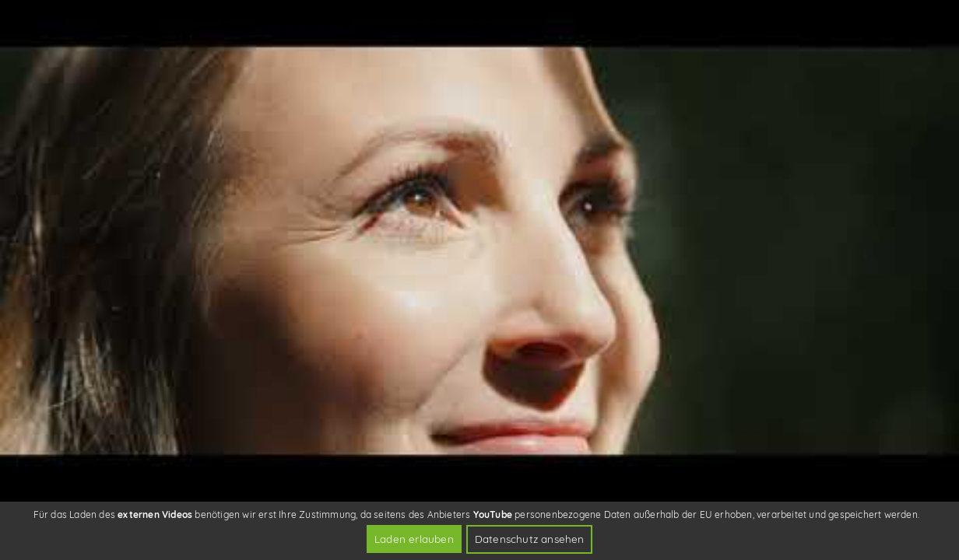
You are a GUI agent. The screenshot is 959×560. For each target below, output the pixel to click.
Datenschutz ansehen (530, 539)
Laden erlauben (414, 539)
